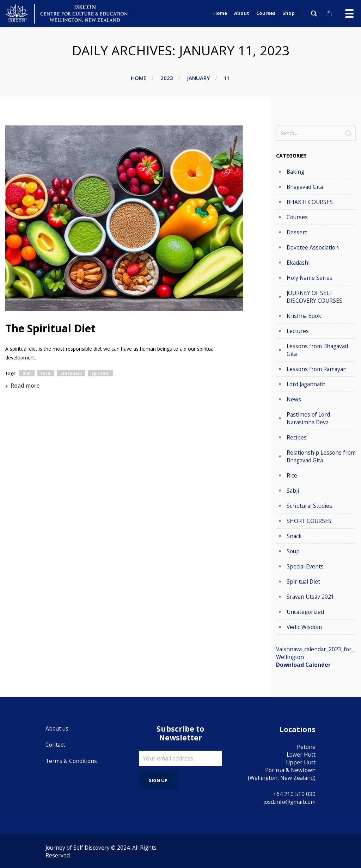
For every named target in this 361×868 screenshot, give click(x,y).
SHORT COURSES (309, 521)
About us (57, 728)
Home (139, 78)
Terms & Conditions (71, 761)
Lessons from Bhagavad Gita (317, 350)
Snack (294, 536)
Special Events (305, 566)
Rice (292, 475)
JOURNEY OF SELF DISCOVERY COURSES (314, 297)
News (294, 399)
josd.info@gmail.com (289, 802)
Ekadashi (298, 263)
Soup (293, 551)
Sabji (293, 491)
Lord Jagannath (306, 384)
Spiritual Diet (303, 581)
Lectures (298, 331)
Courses (297, 217)
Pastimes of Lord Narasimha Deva (308, 418)
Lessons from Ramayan (317, 369)
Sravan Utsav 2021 (310, 597)
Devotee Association (313, 247)
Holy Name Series (310, 278)
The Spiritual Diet (50, 328)
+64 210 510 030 (294, 794)
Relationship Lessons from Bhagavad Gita (321, 456)
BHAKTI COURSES (310, 202)
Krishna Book (304, 316)
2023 (167, 78)
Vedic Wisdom (304, 627)
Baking (295, 172)
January (198, 78)
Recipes (297, 437)
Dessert (297, 232)
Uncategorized (305, 612)
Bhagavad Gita (305, 187)
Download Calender (303, 665)
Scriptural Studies (309, 506)
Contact (55, 745)
